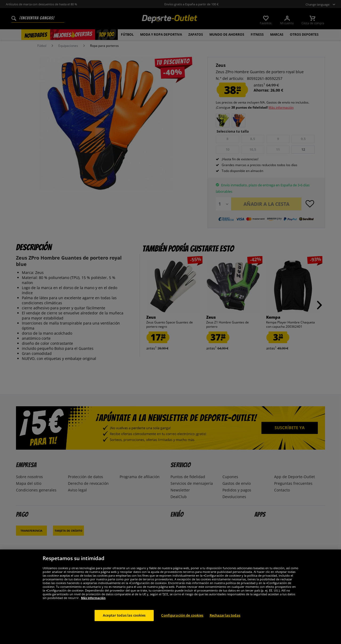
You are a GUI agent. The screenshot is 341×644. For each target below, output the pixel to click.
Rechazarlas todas (225, 615)
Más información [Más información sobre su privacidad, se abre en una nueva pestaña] (93, 598)
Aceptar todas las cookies (124, 615)
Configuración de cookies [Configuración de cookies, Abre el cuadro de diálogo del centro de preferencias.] (182, 615)
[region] (170, 597)
